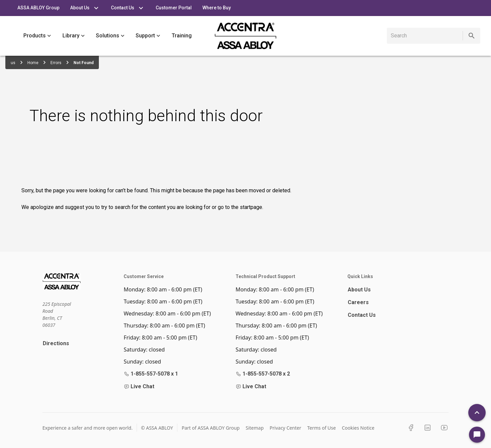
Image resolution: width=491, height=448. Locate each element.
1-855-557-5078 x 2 (263, 374)
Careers (358, 302)
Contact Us (362, 315)
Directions (56, 343)
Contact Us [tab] (128, 8)
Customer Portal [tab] (174, 8)
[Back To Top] (477, 413)
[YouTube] (444, 428)
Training (182, 36)
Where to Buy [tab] (217, 8)
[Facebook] (411, 428)
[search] (426, 36)
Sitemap (255, 428)
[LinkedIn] (428, 428)
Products (37, 36)
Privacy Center (285, 428)
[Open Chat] (477, 435)
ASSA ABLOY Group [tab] (38, 8)
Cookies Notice (358, 428)
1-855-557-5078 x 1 (151, 374)
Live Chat (139, 386)
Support (148, 36)
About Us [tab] (85, 8)
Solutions (110, 36)
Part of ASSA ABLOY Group (211, 428)
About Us (359, 290)
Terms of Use (322, 428)
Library (74, 36)
